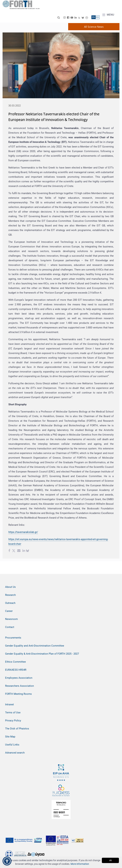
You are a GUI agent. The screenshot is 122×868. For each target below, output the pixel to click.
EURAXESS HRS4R (16, 670)
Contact (10, 627)
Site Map (10, 737)
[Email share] (19, 551)
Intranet (9, 704)
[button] (7, 861)
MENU (108, 15)
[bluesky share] (28, 551)
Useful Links (12, 745)
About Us (10, 587)
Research (10, 595)
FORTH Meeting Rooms (18, 694)
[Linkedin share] (24, 551)
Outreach (10, 603)
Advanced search (15, 753)
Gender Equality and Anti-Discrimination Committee (35, 646)
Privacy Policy (13, 721)
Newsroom (11, 619)
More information (80, 864)
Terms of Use (13, 713)
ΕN (93, 17)
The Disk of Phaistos (17, 729)
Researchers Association (19, 686)
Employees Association (19, 678)
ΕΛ (97, 17)
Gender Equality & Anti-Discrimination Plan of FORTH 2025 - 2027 (42, 654)
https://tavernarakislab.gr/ (23, 532)
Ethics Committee (15, 662)
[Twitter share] (14, 551)
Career (9, 611)
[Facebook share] (9, 551)
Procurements (13, 638)
